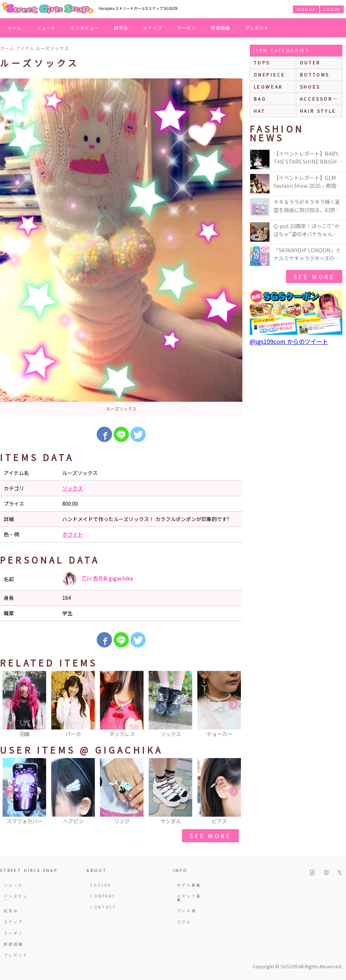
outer (310, 62)
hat (260, 111)
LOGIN (332, 9)
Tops (262, 62)
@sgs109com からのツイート (289, 341)
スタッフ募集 (189, 898)
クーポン (187, 28)
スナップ (152, 28)
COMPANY (103, 896)
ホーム (15, 28)
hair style (318, 111)
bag (260, 99)
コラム (184, 922)
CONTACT (103, 907)
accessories (321, 99)
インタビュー (84, 28)
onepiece (269, 75)
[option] (121, 247)
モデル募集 (189, 885)
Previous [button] (9, 705)
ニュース (46, 28)
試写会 (121, 28)
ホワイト (72, 534)
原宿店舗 (221, 28)
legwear (268, 87)
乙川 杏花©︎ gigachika (98, 579)
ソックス (72, 488)
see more (210, 836)
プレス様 (187, 911)
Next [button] (233, 705)
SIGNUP (306, 9)
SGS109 (101, 885)
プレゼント (257, 28)
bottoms (315, 75)
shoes (310, 87)
